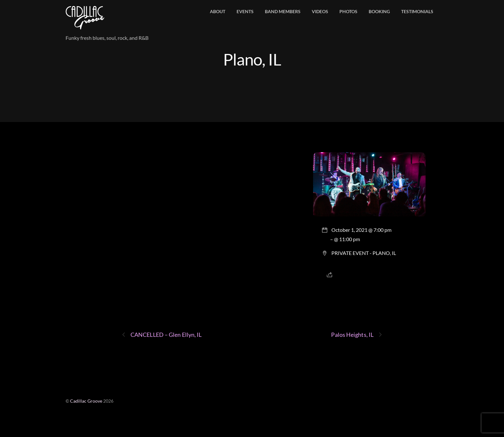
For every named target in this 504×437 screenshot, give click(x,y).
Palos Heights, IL (357, 335)
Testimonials (417, 11)
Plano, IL (252, 59)
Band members (283, 11)
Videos (320, 11)
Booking (379, 11)
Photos (348, 11)
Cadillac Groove (86, 401)
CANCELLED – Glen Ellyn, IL (162, 335)
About (218, 11)
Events (245, 11)
